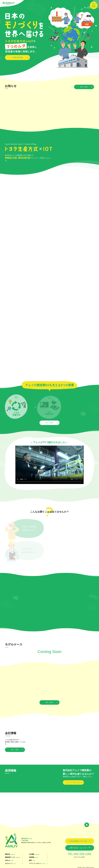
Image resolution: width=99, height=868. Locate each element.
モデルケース (10, 863)
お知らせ (9, 860)
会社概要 (34, 854)
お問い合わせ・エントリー (78, 848)
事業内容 (10, 854)
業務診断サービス (13, 857)
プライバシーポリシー (37, 863)
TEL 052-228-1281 (80, 854)
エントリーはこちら (73, 782)
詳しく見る (84, 87)
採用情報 (34, 857)
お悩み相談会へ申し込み (78, 841)
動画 (32, 860)
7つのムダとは (17, 57)
